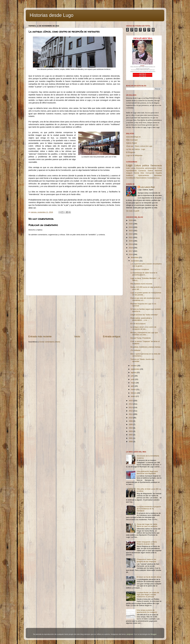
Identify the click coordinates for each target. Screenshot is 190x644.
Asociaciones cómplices (140, 269)
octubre (134, 366)
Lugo (129, 165)
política (146, 165)
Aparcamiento (144, 175)
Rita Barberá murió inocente (141, 284)
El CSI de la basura (138, 324)
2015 (131, 401)
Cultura (137, 165)
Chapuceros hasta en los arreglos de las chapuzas (146, 560)
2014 (131, 404)
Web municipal (132, 140)
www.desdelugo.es (133, 137)
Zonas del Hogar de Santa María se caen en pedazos (147, 525)
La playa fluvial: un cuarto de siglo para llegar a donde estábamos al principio (148, 595)
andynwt (130, 634)
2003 (131, 431)
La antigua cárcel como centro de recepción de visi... (143, 328)
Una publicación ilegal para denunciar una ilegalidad (147, 472)
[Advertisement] (74, 315)
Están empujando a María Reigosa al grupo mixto (147, 543)
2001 (131, 438)
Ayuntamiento (131, 171)
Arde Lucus (131, 168)
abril (133, 386)
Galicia (150, 171)
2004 (131, 428)
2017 (131, 251)
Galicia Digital (131, 143)
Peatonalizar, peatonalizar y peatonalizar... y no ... (141, 319)
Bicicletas (158, 175)
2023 (131, 231)
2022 (131, 234)
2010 (131, 418)
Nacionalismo (141, 178)
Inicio (77, 336)
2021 (131, 237)
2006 (131, 421)
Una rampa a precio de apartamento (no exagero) (147, 611)
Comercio (142, 171)
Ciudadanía (151, 178)
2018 (131, 248)
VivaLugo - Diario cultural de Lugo (139, 146)
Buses (158, 178)
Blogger (154, 634)
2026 (131, 220)
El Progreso (131, 152)
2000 (131, 442)
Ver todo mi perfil (133, 211)
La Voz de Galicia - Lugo (136, 149)
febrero (134, 393)
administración (151, 168)
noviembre (135, 261)
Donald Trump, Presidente (141, 338)
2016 (131, 254)
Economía (140, 168)
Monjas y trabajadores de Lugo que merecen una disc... (144, 334)
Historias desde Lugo (52, 15)
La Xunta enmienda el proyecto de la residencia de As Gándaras (149, 509)
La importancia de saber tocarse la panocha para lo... (144, 274)
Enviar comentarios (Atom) (50, 342)
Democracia (156, 165)
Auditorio (129, 175)
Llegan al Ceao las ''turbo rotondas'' (144, 315)
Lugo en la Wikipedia (134, 155)
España (159, 173)
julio (133, 376)
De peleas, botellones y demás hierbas (146, 347)
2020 (131, 241)
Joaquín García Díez (135, 173)
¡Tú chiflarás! (136, 350)
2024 (131, 227)
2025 (131, 224)
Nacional (158, 171)
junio (133, 379)
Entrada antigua (112, 336)
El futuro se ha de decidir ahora (149, 577)
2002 (131, 435)
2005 (131, 424)
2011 (131, 414)
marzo (134, 389)
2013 (131, 407)
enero (133, 396)
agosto (134, 372)
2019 (131, 244)
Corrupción (150, 173)
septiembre (135, 369)
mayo (133, 383)
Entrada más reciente (40, 336)
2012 (131, 411)
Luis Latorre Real (147, 187)
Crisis (159, 168)
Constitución (131, 178)
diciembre (135, 257)
